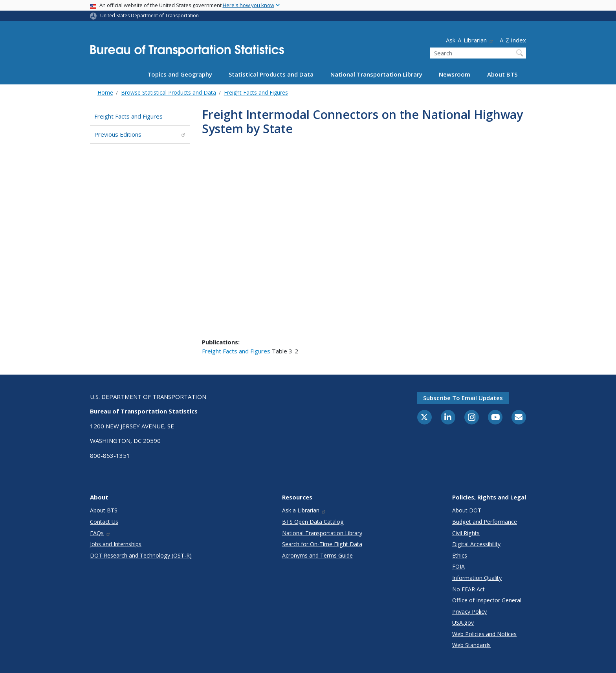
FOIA (458, 566)
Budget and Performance (485, 522)
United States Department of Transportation (149, 16)
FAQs (100, 533)
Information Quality (477, 578)
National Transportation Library (376, 74)
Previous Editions (140, 134)
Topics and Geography (180, 74)
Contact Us (104, 522)
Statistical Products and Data (271, 74)
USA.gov (463, 623)
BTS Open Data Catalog (313, 522)
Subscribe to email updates (463, 398)
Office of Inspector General (487, 600)
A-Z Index (513, 40)
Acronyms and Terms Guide (317, 555)
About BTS (502, 74)
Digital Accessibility (476, 544)
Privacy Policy (469, 612)
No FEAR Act (468, 589)
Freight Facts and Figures (256, 92)
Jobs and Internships (116, 544)
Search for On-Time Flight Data (322, 544)
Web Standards (471, 645)
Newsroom (455, 74)
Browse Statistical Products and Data (169, 92)
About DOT (467, 510)
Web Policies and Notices (484, 634)
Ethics (460, 555)
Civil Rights (466, 533)
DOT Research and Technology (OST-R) (141, 555)
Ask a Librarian (304, 510)
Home (105, 92)
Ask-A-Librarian (470, 40)
